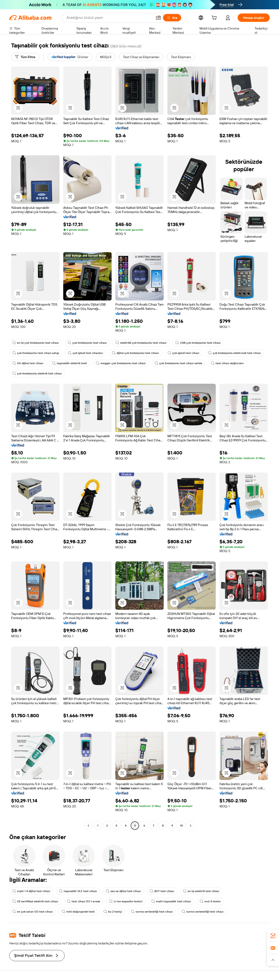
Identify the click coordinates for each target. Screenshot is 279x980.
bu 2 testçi (113, 912)
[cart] (215, 18)
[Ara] (172, 18)
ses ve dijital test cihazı (123, 891)
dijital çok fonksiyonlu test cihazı (135, 353)
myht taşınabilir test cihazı (171, 901)
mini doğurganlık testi (78, 912)
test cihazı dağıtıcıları (227, 363)
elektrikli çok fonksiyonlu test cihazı (141, 343)
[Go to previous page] (88, 826)
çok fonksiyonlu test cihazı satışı (36, 353)
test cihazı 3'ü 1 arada (84, 901)
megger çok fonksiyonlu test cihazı (121, 363)
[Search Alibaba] (109, 18)
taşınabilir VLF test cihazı (78, 891)
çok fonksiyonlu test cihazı (87, 343)
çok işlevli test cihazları (85, 353)
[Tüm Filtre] (25, 57)
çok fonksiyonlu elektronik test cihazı (234, 353)
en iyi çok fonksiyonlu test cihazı (36, 343)
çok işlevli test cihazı (183, 353)
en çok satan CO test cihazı (33, 912)
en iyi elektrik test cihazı (201, 891)
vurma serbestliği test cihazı (152, 912)
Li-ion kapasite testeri (126, 901)
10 (181, 826)
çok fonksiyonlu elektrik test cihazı (37, 373)
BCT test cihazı (162, 891)
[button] (158, 18)
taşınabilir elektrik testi (70, 363)
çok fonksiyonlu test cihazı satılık (178, 363)
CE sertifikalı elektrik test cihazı (35, 901)
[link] (273, 936)
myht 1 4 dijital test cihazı (31, 891)
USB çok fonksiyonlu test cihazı (198, 343)
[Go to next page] (191, 826)
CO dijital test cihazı (28, 363)
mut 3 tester (210, 901)
